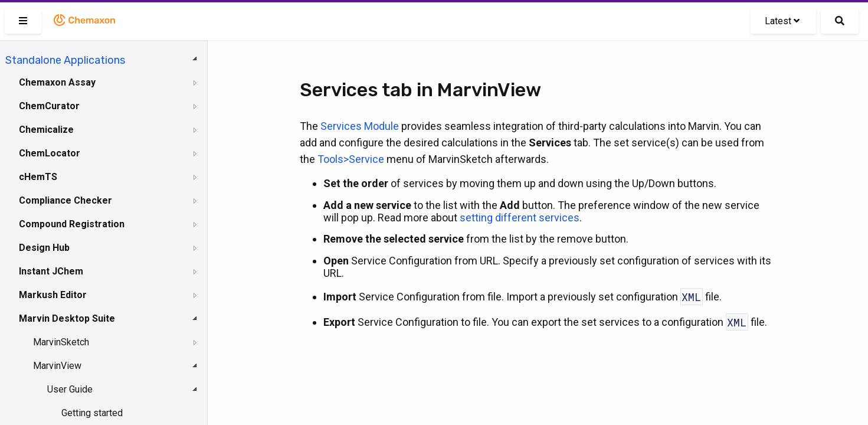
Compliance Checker (65, 200)
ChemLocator (50, 153)
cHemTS (38, 177)
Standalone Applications (65, 60)
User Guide (70, 389)
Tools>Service (351, 159)
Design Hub (44, 248)
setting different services (520, 218)
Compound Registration (72, 224)
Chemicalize (46, 130)
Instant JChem (51, 271)
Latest (782, 21)
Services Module (360, 126)
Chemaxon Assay (57, 82)
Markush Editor (53, 295)
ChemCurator (49, 106)
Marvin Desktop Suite (67, 318)
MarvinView (57, 366)
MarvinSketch (61, 342)
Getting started (92, 413)
